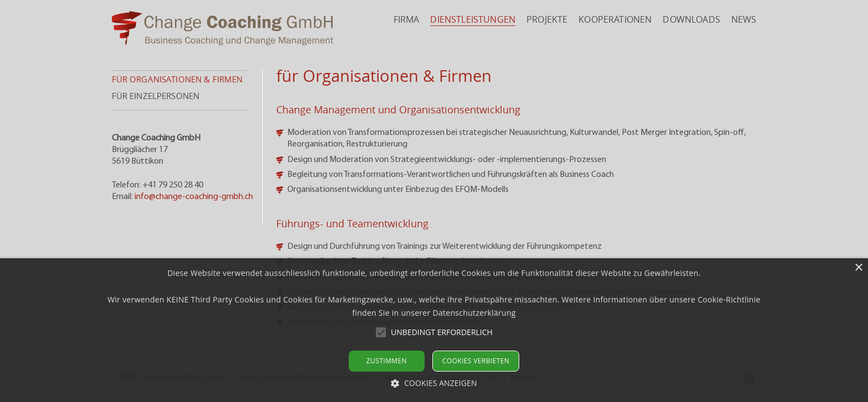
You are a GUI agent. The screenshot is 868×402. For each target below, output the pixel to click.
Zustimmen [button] (387, 361)
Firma (407, 19)
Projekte (547, 19)
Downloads (691, 19)
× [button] (858, 268)
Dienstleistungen (473, 19)
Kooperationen (615, 19)
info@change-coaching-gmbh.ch (194, 197)
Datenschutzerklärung (474, 313)
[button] (442, 332)
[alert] (434, 330)
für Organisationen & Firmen (177, 79)
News (744, 19)
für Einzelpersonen (156, 96)
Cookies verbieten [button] (476, 361)
